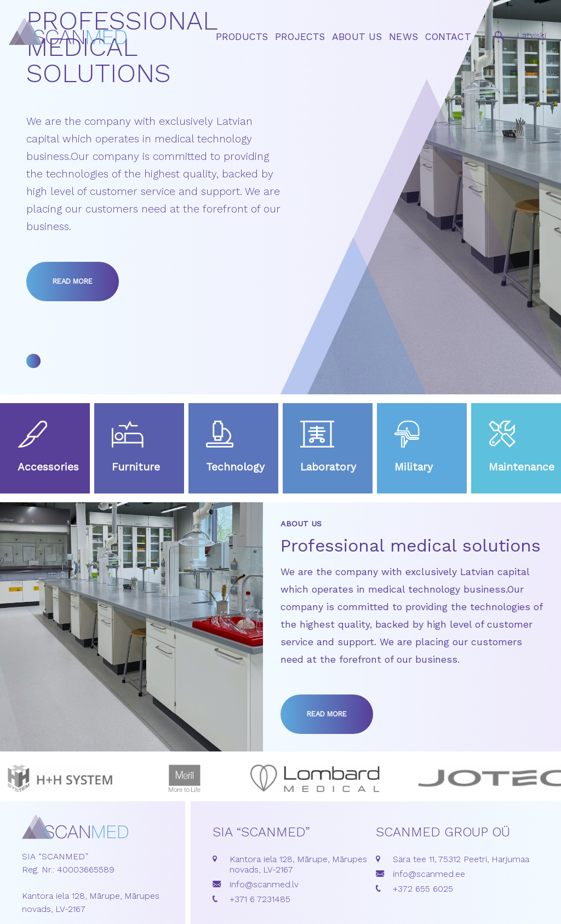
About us (357, 37)
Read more (73, 281)
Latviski (531, 35)
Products (242, 37)
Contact (448, 37)
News (403, 37)
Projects (300, 37)
